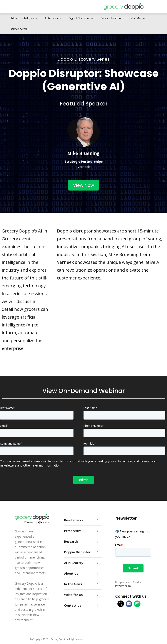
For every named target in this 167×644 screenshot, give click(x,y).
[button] (154, 7)
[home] (123, 7)
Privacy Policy (123, 586)
